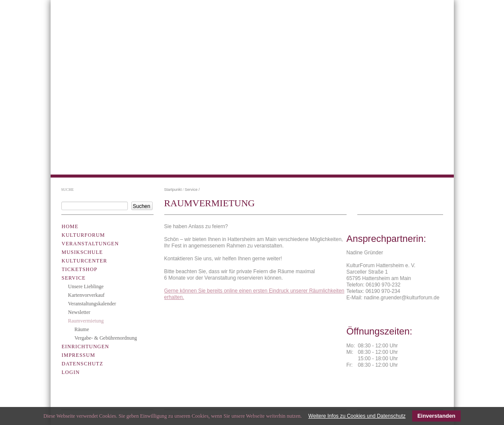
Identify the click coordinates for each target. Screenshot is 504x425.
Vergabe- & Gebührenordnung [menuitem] (106, 338)
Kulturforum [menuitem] (83, 235)
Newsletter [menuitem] (79, 312)
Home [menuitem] (70, 226)
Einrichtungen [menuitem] (86, 347)
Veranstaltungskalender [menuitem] (92, 304)
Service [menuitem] (74, 278)
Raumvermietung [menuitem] (86, 321)
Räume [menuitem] (82, 329)
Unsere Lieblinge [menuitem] (86, 286)
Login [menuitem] (71, 372)
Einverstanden (436, 416)
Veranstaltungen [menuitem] (91, 244)
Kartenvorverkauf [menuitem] (86, 295)
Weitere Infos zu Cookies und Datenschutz (357, 416)
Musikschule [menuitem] (82, 252)
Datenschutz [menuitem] (83, 364)
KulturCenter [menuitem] (85, 261)
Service (191, 190)
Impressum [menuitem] (78, 355)
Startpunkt (173, 190)
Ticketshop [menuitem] (80, 269)
